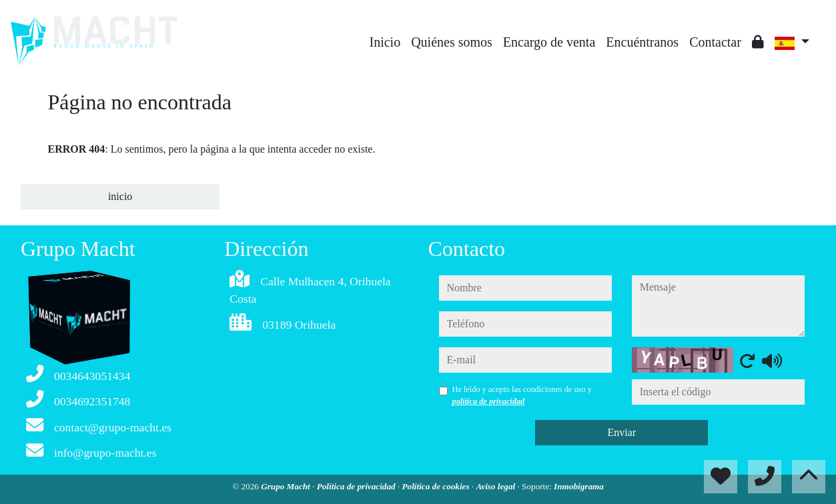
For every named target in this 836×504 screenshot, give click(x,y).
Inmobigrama (579, 486)
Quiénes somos (452, 42)
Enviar (621, 432)
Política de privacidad (357, 486)
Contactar (715, 42)
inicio (120, 196)
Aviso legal (496, 486)
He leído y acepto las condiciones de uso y (522, 395)
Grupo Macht (287, 486)
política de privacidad (489, 401)
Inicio (385, 42)
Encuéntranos (642, 42)
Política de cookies (437, 486)
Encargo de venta (549, 42)
